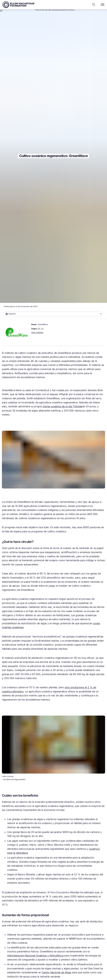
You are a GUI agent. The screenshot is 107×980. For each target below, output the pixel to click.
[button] (53, 314)
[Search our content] (94, 5)
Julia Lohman (8, 776)
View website (37, 332)
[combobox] (53, 314)
